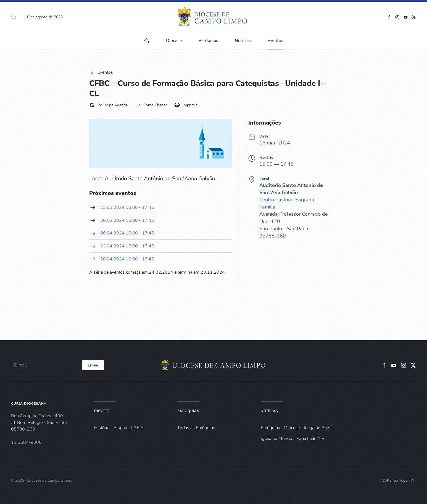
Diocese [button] (174, 41)
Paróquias (208, 41)
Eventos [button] (275, 41)
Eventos (101, 72)
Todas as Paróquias (196, 428)
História (102, 428)
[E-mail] (44, 365)
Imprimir (186, 105)
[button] (14, 17)
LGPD (137, 428)
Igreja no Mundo (276, 439)
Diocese (102, 411)
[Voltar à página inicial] (214, 17)
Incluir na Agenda (108, 105)
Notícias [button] (243, 41)
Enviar (93, 365)
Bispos (120, 428)
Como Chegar (151, 105)
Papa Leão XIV (310, 439)
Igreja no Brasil (318, 428)
